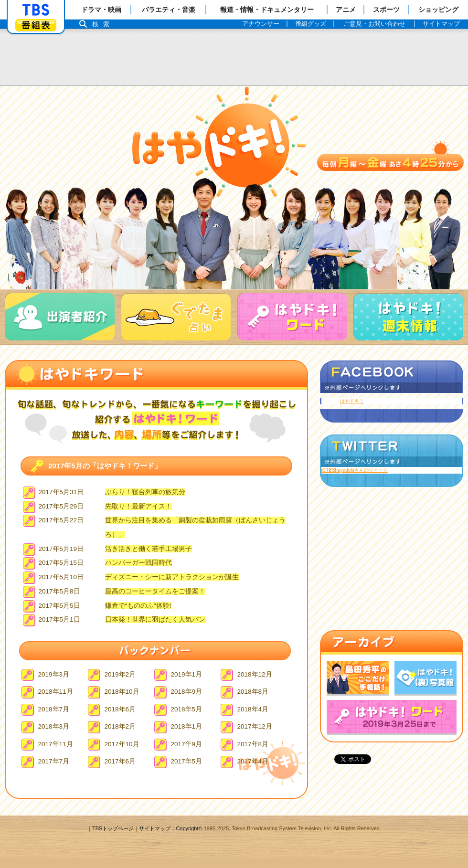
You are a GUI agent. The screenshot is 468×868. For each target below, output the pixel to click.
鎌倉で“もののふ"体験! (138, 606)
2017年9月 (187, 744)
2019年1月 (187, 674)
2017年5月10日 (61, 577)
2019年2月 (120, 674)
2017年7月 (54, 761)
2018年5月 (187, 709)
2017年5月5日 (59, 606)
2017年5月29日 (61, 506)
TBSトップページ (113, 828)
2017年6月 (120, 761)
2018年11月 (56, 692)
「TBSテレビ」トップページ (36, 10)
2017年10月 (122, 744)
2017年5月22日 (61, 520)
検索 (103, 24)
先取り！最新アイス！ (138, 506)
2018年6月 (120, 709)
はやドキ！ (352, 401)
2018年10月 (122, 692)
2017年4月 (253, 761)
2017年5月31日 (61, 492)
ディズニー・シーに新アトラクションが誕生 (172, 577)
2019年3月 (54, 674)
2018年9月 (187, 692)
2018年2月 (120, 726)
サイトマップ (155, 828)
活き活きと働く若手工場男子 (149, 549)
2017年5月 (187, 761)
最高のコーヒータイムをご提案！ (155, 591)
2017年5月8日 (59, 591)
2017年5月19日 (61, 549)
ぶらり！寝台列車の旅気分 (145, 492)
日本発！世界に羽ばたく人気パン (155, 619)
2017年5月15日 (61, 563)
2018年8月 (253, 692)
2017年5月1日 (59, 619)
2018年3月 (54, 726)
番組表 (36, 25)
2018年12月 (255, 674)
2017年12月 (255, 726)
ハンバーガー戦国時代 (138, 563)
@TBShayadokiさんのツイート (354, 470)
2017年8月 (253, 744)
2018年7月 (54, 709)
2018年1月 (187, 726)
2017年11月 (56, 744)
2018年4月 (253, 709)
